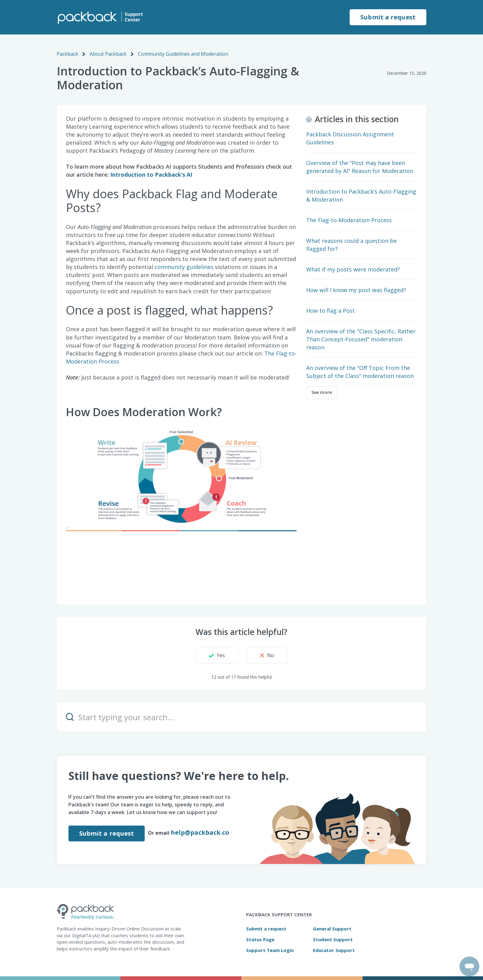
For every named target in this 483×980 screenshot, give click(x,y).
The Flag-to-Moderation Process (349, 220)
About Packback (108, 54)
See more (322, 392)
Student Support (333, 939)
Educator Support (334, 950)
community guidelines (184, 267)
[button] (217, 655)
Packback (67, 54)
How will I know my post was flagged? (356, 290)
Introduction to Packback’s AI (152, 175)
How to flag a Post (331, 311)
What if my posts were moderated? (353, 269)
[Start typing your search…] (241, 717)
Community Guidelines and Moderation (183, 54)
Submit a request (388, 17)
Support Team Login (270, 950)
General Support (332, 929)
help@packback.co (200, 832)
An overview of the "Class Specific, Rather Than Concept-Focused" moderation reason (361, 339)
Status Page (260, 939)
